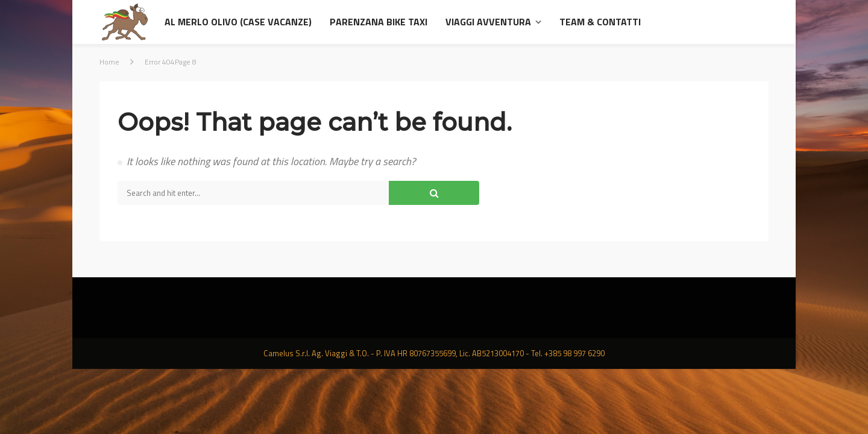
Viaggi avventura (488, 22)
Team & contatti (600, 22)
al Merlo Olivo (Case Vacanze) (238, 22)
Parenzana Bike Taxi (379, 22)
